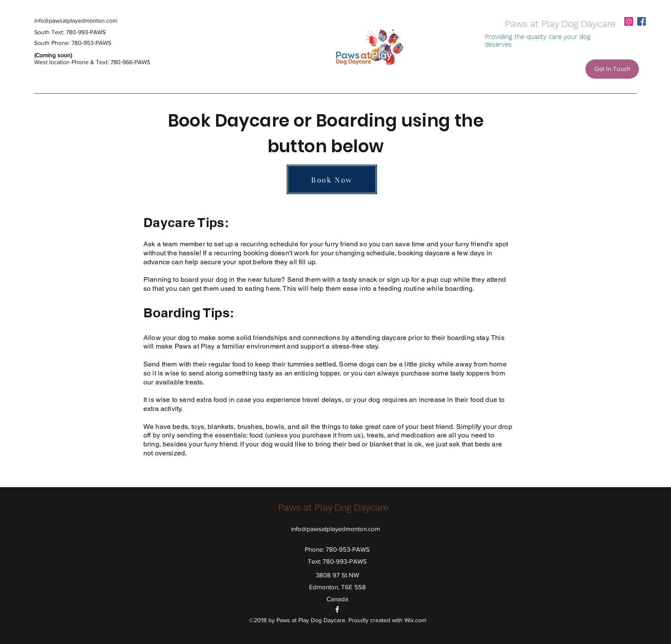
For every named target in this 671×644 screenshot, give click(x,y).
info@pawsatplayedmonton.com (76, 21)
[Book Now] (332, 179)
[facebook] (641, 21)
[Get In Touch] (612, 69)
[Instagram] (629, 21)
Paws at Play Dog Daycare (560, 24)
